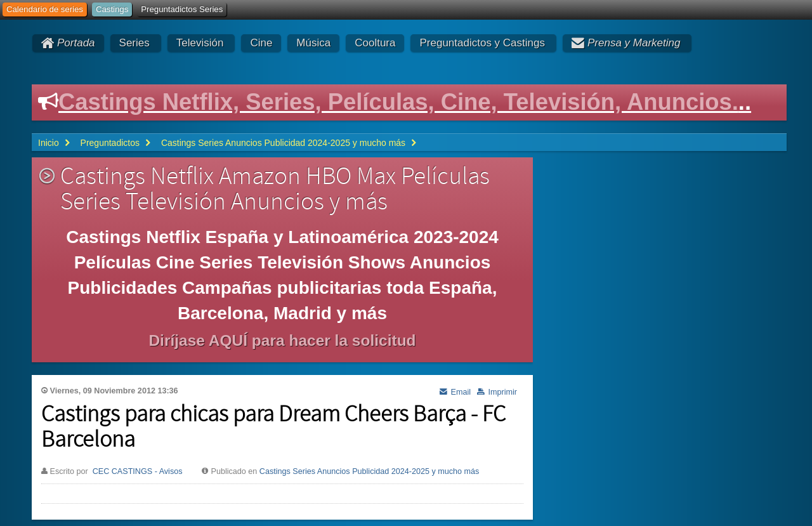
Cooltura (375, 43)
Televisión (200, 43)
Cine (261, 43)
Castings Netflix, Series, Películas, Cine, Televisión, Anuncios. (398, 102)
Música (313, 43)
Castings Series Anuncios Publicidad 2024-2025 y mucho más (370, 471)
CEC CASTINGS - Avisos (138, 471)
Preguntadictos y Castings (482, 43)
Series (134, 43)
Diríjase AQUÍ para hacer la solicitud (282, 340)
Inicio (49, 143)
